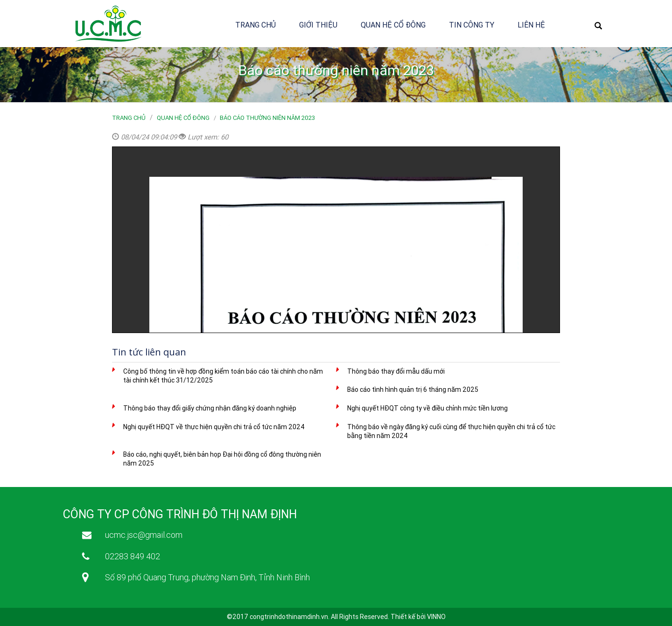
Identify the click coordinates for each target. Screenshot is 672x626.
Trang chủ (255, 25)
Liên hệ (531, 25)
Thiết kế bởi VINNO (418, 617)
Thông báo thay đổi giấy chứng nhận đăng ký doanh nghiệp (210, 408)
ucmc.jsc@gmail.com (144, 535)
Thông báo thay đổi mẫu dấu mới (396, 371)
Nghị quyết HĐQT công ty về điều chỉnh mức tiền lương (427, 408)
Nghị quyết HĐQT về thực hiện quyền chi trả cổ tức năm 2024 (214, 427)
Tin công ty (472, 25)
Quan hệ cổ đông (393, 25)
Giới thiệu (318, 25)
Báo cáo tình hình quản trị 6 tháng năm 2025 (413, 390)
